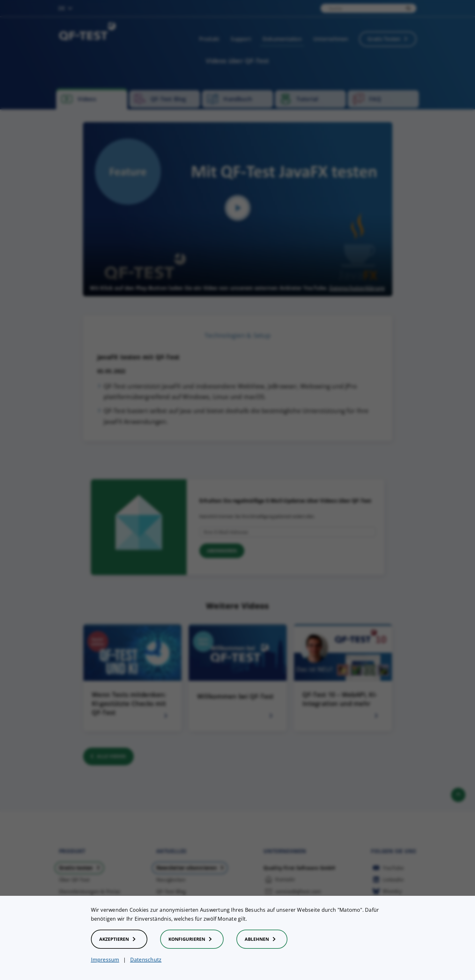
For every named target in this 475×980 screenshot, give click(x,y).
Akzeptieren (119, 939)
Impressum (105, 960)
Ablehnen (262, 939)
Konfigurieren (192, 939)
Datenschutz (146, 960)
